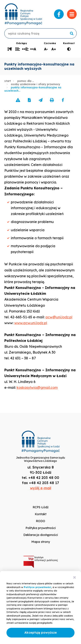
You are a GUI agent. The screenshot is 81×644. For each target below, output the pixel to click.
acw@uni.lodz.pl (59, 317)
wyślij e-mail (41, 488)
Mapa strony (41, 542)
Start (8, 81)
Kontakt (41, 514)
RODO (40, 521)
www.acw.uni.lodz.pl (31, 323)
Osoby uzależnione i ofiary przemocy (35, 84)
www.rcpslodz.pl (23, 14)
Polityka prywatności (41, 528)
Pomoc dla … (26, 81)
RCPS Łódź (41, 507)
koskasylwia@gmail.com (37, 387)
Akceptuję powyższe (41, 633)
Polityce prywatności (37, 587)
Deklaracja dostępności (41, 535)
